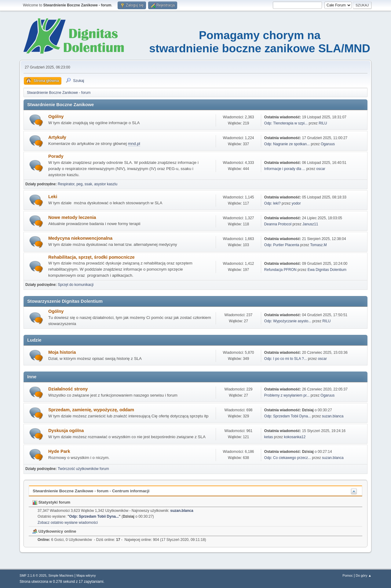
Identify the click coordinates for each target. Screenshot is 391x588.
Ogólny (56, 116)
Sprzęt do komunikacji (76, 285)
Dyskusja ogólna (66, 431)
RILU (323, 123)
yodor (296, 203)
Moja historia (62, 352)
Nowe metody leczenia (72, 217)
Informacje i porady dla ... (285, 169)
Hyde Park (59, 451)
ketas (269, 437)
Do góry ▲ (364, 575)
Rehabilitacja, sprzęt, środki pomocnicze (91, 257)
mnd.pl (134, 144)
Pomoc (348, 575)
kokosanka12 (295, 437)
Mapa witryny (86, 575)
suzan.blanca (333, 416)
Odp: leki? (272, 203)
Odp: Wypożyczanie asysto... (288, 321)
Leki (53, 197)
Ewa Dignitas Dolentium (327, 270)
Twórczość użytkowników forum (83, 469)
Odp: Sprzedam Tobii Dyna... (288, 416)
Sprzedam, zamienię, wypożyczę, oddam (91, 410)
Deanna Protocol (278, 224)
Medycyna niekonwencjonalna (80, 238)
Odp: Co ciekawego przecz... (288, 458)
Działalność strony (68, 389)
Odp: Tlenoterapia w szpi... (286, 123)
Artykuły (57, 137)
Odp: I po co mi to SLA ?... (286, 359)
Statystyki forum (51, 502)
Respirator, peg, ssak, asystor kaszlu (88, 184)
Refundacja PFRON (280, 270)
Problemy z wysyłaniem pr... (287, 395)
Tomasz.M (318, 245)
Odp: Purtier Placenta (282, 245)
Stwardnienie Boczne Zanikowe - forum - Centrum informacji (91, 491)
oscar (321, 169)
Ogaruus (328, 144)
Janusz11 (310, 224)
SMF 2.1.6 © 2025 (33, 575)
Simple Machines (61, 575)
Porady (56, 156)
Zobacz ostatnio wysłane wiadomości (68, 523)
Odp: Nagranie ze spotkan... (287, 144)
